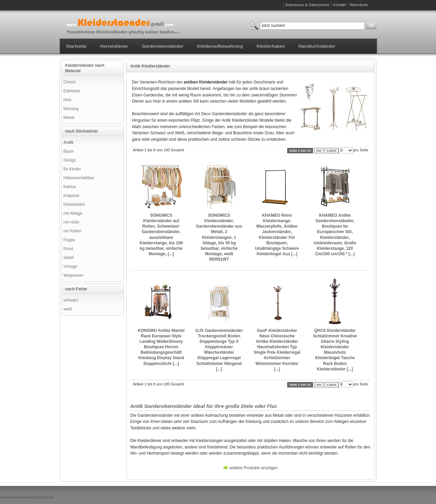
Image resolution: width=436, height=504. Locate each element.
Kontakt (339, 5)
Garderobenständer (162, 46)
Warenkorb (359, 5)
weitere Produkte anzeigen (253, 468)
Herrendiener (114, 46)
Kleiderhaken (271, 46)
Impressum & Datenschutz (307, 5)
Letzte (332, 151)
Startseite (76, 46)
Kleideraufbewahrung (220, 46)
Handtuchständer (317, 46)
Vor (319, 151)
